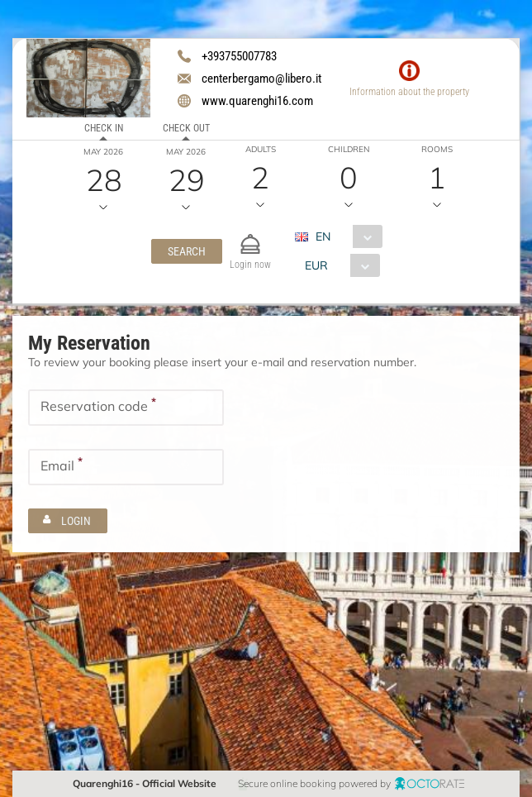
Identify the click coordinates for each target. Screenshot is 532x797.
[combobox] (345, 236)
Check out (186, 128)
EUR (316, 265)
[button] (187, 251)
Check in (104, 128)
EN (323, 236)
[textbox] (126, 408)
